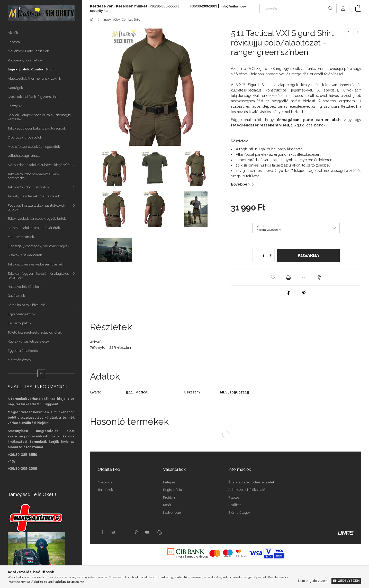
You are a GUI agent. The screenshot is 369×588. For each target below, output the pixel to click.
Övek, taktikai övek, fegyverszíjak (33, 97)
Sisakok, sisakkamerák (25, 255)
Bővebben (240, 184)
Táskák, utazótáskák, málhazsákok (34, 196)
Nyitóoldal (106, 482)
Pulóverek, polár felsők (25, 60)
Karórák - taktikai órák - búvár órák (34, 228)
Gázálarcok (16, 296)
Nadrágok (15, 88)
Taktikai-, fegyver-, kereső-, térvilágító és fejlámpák (38, 276)
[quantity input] (263, 255)
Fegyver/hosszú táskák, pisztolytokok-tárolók (37, 208)
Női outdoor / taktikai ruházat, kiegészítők (40, 165)
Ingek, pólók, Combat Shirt (31, 69)
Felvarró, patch (19, 323)
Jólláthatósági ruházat (25, 156)
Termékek (105, 490)
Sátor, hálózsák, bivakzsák (28, 305)
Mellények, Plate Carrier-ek (28, 51)
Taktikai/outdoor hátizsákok (29, 187)
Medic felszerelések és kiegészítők (34, 147)
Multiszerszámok (21, 237)
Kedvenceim (173, 513)
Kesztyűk (15, 106)
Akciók (13, 33)
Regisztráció (172, 490)
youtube (147, 532)
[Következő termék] (357, 32)
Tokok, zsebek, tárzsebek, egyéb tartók (37, 219)
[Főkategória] (93, 20)
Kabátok (14, 42)
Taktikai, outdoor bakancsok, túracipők (37, 128)
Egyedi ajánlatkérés (23, 351)
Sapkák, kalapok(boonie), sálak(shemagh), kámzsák (40, 117)
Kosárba (308, 255)
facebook (102, 532)
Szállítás (235, 505)
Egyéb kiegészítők (22, 314)
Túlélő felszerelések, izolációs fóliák (35, 332)
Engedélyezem (346, 581)
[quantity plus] (271, 255)
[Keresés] (298, 8)
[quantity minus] (256, 255)
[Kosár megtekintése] (355, 8)
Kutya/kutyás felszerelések (29, 341)
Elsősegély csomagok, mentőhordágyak (39, 246)
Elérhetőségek (239, 513)
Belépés (169, 482)
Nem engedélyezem (313, 581)
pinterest (136, 532)
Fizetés (234, 497)
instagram (113, 532)
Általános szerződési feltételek (252, 482)
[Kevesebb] (41, 373)
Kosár (167, 505)
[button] (273, 278)
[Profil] (343, 8)
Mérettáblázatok (20, 360)
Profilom (170, 497)
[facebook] (288, 293)
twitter (125, 532)
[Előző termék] (348, 32)
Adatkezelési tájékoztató (247, 490)
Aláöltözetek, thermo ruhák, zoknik (34, 79)
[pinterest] (304, 293)
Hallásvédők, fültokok (24, 287)
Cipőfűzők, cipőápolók (25, 137)
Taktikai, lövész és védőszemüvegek (35, 264)
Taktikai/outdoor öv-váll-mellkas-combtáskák (33, 176)
